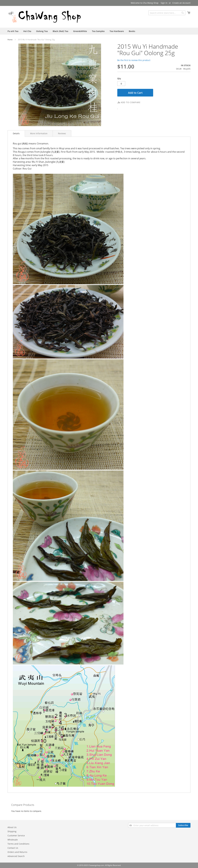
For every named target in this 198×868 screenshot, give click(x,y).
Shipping (12, 831)
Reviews (62, 133)
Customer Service (16, 836)
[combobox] (167, 13)
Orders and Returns (17, 852)
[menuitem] (13, 31)
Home (10, 40)
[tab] (16, 133)
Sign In (164, 3)
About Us (12, 827)
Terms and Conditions (18, 844)
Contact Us (13, 848)
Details (16, 133)
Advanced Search (16, 856)
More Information (39, 133)
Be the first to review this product (134, 60)
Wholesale (13, 840)
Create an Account (181, 3)
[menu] (99, 31)
